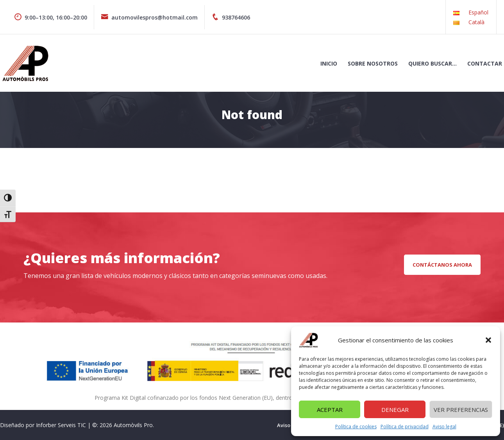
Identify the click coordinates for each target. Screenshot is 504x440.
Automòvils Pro (133, 425)
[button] (488, 340)
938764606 (231, 17)
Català (476, 22)
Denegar (395, 410)
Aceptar (330, 410)
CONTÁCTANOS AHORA (442, 265)
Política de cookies (356, 427)
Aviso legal (444, 427)
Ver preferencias (461, 410)
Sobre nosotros (373, 63)
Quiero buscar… (433, 63)
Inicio (329, 63)
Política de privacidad (405, 427)
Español (478, 12)
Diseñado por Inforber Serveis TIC (43, 425)
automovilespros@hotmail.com (149, 17)
